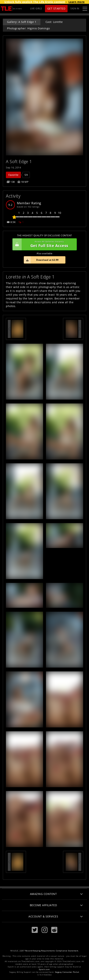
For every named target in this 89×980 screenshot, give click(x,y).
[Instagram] (45, 930)
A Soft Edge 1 (19, 161)
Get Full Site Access (44, 244)
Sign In (75, 8)
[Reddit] (54, 930)
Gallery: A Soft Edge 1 (22, 22)
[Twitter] (35, 930)
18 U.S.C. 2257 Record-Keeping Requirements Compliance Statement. (44, 951)
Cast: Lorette (54, 22)
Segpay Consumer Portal (67, 972)
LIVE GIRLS (36, 8)
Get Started (56, 8)
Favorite (13, 175)
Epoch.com (44, 969)
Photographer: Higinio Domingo (28, 28)
